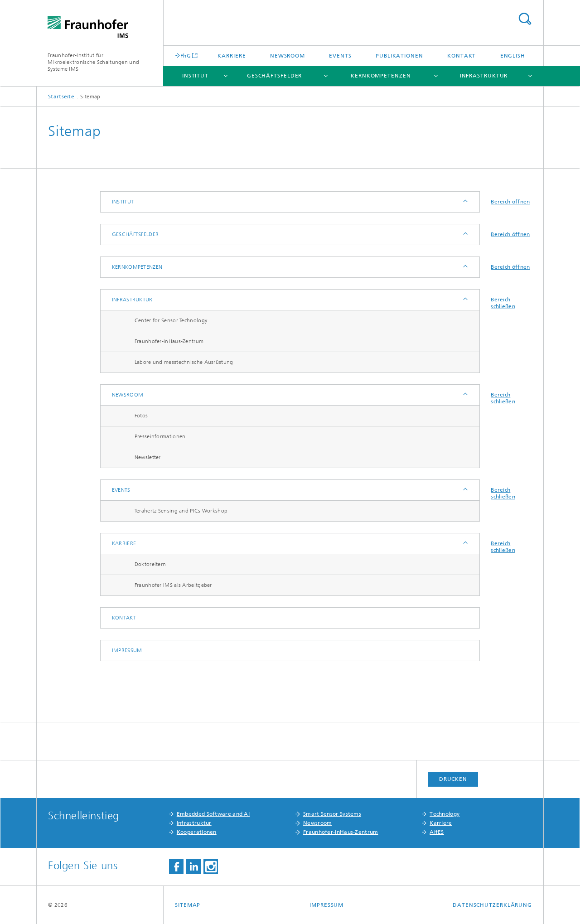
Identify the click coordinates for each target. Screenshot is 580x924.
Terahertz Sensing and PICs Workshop (181, 511)
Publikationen (399, 56)
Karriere (232, 56)
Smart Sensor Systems (332, 814)
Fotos (141, 416)
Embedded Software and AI (213, 814)
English (513, 56)
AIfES (437, 832)
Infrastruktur (484, 76)
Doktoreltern (150, 564)
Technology (445, 814)
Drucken (453, 779)
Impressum (127, 650)
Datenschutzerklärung (492, 905)
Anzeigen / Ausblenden (465, 202)
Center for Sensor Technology (171, 320)
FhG (186, 56)
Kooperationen (197, 832)
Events (340, 56)
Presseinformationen (160, 436)
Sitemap (188, 905)
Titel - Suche (525, 19)
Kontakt (462, 56)
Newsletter (148, 457)
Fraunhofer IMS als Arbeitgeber (173, 585)
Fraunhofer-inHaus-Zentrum (169, 341)
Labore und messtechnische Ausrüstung (184, 362)
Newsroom (288, 56)
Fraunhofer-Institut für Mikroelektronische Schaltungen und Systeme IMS (93, 62)
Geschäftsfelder (275, 76)
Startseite (61, 97)
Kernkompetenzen (381, 76)
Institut (195, 76)
